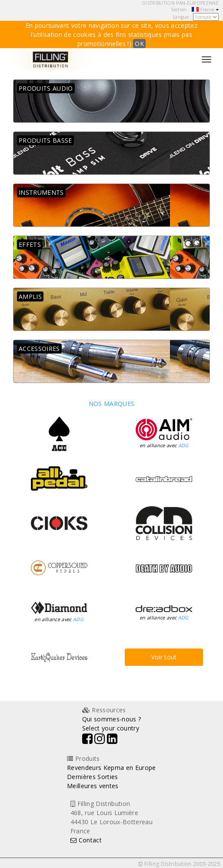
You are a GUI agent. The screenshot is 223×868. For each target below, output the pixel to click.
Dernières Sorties (93, 777)
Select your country (111, 728)
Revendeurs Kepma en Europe (111, 768)
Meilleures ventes (93, 786)
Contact (86, 840)
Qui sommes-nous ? (112, 719)
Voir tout (164, 657)
